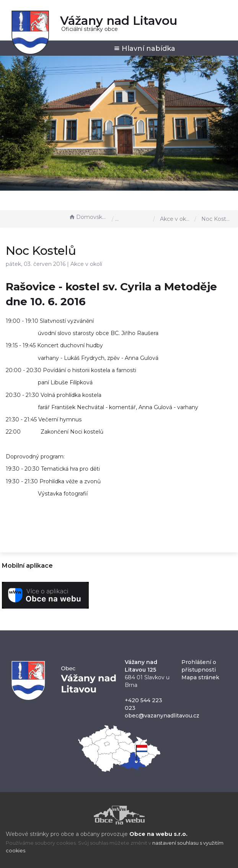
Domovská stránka (88, 217)
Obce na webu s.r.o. (158, 834)
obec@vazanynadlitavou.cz (162, 716)
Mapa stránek (200, 677)
